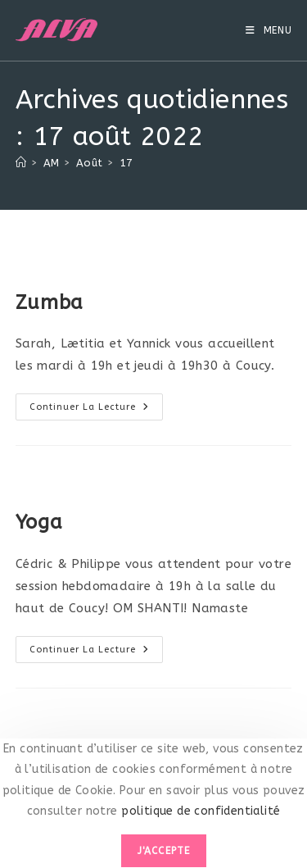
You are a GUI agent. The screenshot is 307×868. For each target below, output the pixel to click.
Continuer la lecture (96, 407)
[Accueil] (21, 163)
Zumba (50, 302)
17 (126, 163)
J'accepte (164, 851)
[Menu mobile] (269, 30)
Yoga (39, 522)
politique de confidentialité (199, 811)
